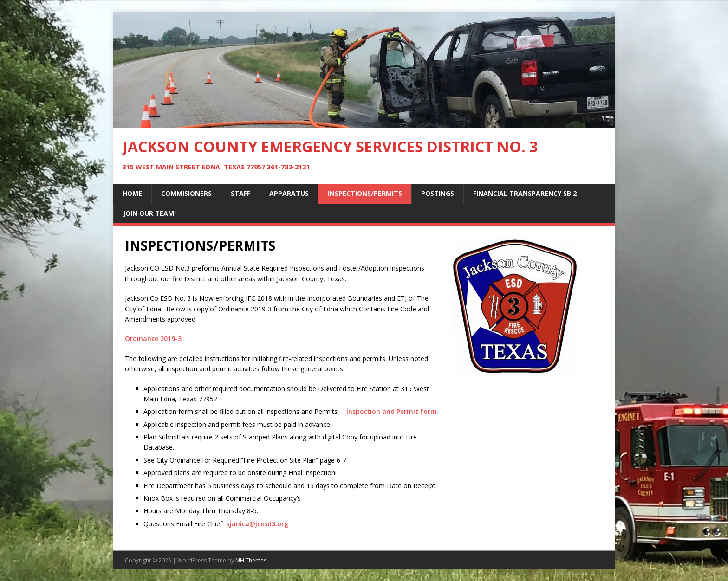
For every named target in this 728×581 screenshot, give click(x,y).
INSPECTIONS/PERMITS (365, 193)
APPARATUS (289, 193)
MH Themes (251, 560)
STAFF (240, 193)
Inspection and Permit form (392, 411)
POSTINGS (438, 193)
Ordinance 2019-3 (153, 339)
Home (132, 193)
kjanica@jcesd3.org (257, 524)
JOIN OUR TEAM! (149, 213)
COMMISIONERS (186, 193)
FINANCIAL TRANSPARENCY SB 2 (525, 193)
